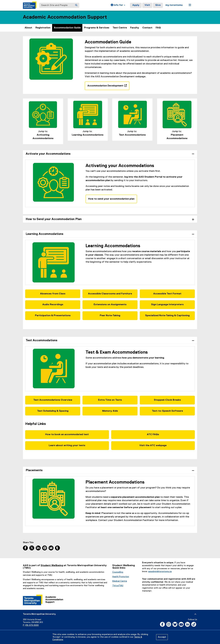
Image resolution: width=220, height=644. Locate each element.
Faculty (135, 28)
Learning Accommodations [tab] (44, 234)
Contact (147, 28)
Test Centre (120, 28)
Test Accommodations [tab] (41, 340)
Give (158, 5)
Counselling (118, 572)
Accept (162, 637)
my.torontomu (174, 5)
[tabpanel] (110, 186)
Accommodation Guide (67, 28)
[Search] (76, 5)
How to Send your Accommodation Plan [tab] (54, 219)
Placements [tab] (34, 470)
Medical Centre (120, 581)
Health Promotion (121, 577)
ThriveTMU (118, 586)
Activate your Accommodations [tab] (48, 154)
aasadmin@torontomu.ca (160, 571)
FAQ (158, 28)
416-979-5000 (32, 625)
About (28, 28)
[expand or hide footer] (195, 614)
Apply (136, 5)
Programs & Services (97, 28)
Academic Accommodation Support (65, 17)
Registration (43, 28)
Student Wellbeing (52, 565)
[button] (118, 5)
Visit (147, 5)
